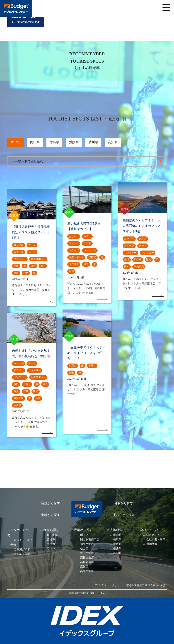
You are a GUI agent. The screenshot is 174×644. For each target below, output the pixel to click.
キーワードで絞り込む (27, 161)
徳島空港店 (87, 544)
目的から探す (124, 503)
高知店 (84, 567)
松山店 (84, 549)
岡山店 (84, 535)
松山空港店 (87, 553)
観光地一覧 (28, 21)
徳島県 (54, 142)
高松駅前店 (87, 562)
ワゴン (51, 549)
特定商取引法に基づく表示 (142, 585)
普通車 (51, 540)
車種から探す (51, 515)
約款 (164, 585)
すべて (15, 142)
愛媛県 (74, 142)
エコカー (52, 544)
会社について (150, 530)
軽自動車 (52, 535)
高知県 (113, 142)
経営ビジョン (155, 535)
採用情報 (152, 544)
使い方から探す (124, 515)
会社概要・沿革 (156, 540)
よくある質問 (22, 554)
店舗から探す (51, 503)
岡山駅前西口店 (90, 540)
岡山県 (35, 142)
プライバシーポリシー (109, 585)
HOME (12, 21)
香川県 (93, 142)
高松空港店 (87, 558)
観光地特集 (115, 530)
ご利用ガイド (22, 549)
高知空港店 (87, 571)
